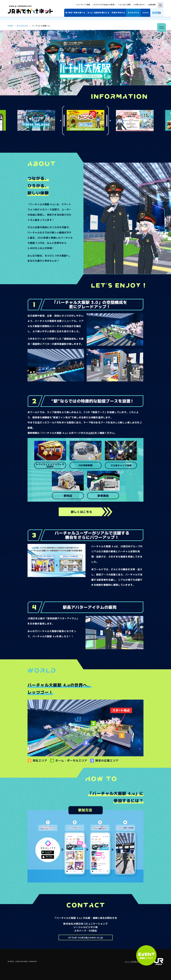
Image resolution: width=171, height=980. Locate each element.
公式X (92, 433)
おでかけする (133, 13)
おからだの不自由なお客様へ (105, 4)
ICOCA (145, 13)
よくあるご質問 (125, 5)
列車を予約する (118, 13)
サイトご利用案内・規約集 (135, 962)
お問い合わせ (140, 4)
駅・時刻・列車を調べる (75, 13)
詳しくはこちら (82, 512)
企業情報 (152, 5)
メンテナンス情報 (84, 5)
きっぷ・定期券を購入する (98, 13)
